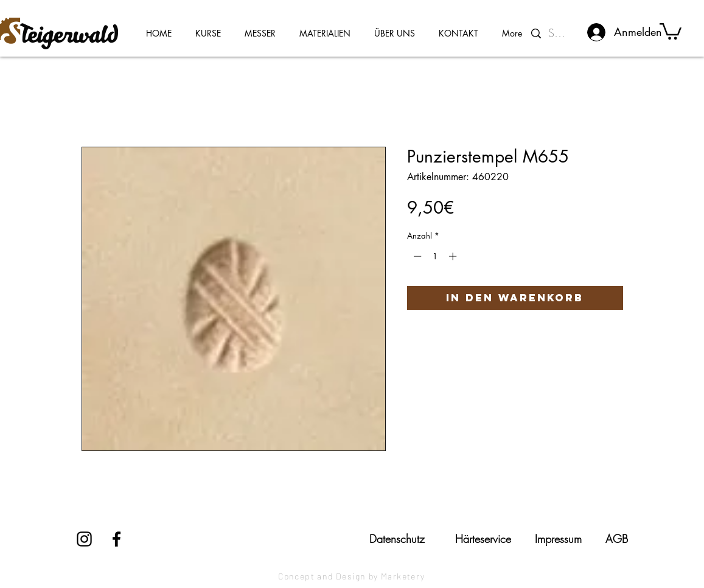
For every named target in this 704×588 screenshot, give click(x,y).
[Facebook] (117, 539)
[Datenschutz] (397, 539)
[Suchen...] (559, 33)
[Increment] (454, 256)
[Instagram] (84, 539)
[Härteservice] (483, 539)
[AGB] (617, 539)
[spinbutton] (435, 256)
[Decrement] (416, 256)
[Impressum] (559, 539)
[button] (671, 30)
